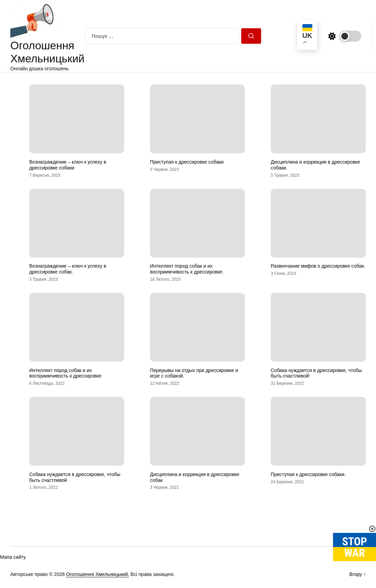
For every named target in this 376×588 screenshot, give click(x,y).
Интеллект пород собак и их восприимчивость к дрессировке (65, 373)
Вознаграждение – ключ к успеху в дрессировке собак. (68, 269)
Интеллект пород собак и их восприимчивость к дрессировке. (187, 269)
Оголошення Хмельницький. (98, 574)
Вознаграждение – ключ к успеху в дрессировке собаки (68, 165)
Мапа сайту (13, 557)
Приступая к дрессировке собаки (187, 162)
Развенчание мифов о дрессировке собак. (318, 266)
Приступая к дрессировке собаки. (308, 474)
